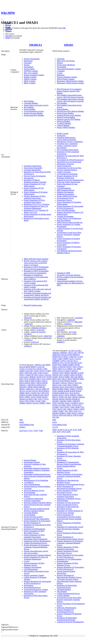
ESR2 (40, 373)
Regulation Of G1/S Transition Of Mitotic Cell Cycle (36, 211)
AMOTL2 (38, 365)
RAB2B (60, 391)
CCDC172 (23, 369)
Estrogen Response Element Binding (37, 486)
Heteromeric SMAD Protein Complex (70, 83)
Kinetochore (28, 61)
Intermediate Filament (32, 462)
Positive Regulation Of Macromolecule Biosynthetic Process (70, 538)
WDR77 (61, 411)
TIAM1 (38, 401)
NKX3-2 (71, 383)
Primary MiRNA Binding (66, 127)
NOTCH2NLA (44, 391)
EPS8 (27, 373)
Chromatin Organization (33, 166)
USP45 (82, 409)
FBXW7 (69, 367)
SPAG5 (31, 399)
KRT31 (45, 381)
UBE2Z (70, 409)
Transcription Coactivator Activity (36, 105)
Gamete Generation (64, 172)
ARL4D (64, 355)
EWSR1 (77, 365)
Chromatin (28, 63)
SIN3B (39, 397)
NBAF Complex (30, 81)
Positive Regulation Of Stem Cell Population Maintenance (36, 207)
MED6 (80, 377)
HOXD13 (56, 373)
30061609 (78, 322)
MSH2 (82, 379)
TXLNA (35, 403)
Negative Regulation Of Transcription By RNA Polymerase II (37, 582)
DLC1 (76, 361)
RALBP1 (29, 395)
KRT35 (28, 383)
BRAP (28, 367)
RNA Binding (29, 107)
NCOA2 (29, 391)
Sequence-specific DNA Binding (69, 119)
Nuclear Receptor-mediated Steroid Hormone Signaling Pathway (37, 510)
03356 (55, 422)
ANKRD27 (64, 353)
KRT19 (33, 381)
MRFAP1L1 (31, 389)
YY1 (80, 411)
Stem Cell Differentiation (66, 210)
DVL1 (62, 363)
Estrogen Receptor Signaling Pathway (37, 555)
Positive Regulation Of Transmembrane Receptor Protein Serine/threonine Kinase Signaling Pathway (69, 518)
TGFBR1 (56, 407)
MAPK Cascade (63, 134)
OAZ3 (65, 385)
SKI (66, 397)
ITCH (26, 379)
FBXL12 (55, 367)
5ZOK (68, 432)
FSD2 (36, 375)
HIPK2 (55, 371)
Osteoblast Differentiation (66, 138)
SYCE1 (46, 399)
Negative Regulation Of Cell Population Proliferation (67, 177)
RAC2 (67, 393)
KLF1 (44, 379)
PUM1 (55, 391)
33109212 (27, 346)
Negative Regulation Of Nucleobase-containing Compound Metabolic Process (70, 543)
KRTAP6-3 (23, 387)
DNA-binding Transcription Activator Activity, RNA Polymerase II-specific (70, 100)
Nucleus (27, 65)
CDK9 (60, 359)
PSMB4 (60, 389)
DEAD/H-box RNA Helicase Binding (70, 111)
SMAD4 (55, 399)
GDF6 (59, 369)
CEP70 (42, 371)
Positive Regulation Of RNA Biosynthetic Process (34, 532)
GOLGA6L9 (24, 377)
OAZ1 (60, 385)
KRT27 (39, 381)
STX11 (40, 399)
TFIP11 (32, 401)
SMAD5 (62, 399)
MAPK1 (55, 377)
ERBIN (71, 365)
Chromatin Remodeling (32, 170)
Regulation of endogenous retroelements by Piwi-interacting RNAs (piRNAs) (36, 277)
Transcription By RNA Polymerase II (70, 160)
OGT (39, 393)
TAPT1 (69, 405)
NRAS (55, 385)
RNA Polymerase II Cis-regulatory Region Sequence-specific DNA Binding (69, 91)
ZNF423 (81, 413)
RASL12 (62, 395)
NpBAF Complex (30, 79)
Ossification (61, 136)
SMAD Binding (62, 501)
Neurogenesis (29, 178)
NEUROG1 (56, 383)
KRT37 (33, 383)
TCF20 (74, 405)
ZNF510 (55, 415)
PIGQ (72, 387)
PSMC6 (22, 395)
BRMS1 (33, 367)
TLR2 (62, 407)
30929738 (34, 332)
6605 (21, 420)
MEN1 (55, 379)
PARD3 (75, 385)
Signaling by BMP (63, 273)
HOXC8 (75, 371)
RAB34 (72, 391)
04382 (22, 422)
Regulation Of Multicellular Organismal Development (67, 619)
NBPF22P (45, 389)
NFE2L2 (64, 383)
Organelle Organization (32, 501)
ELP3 (80, 363)
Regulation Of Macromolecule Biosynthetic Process (68, 508)
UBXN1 (76, 409)
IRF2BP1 (74, 373)
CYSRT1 (48, 371)
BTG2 (61, 357)
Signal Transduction (64, 166)
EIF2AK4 (74, 363)
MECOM (74, 377)
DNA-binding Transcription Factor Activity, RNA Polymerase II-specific (70, 96)
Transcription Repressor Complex (36, 590)
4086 (54, 420)
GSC (75, 369)
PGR (47, 393)
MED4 (36, 387)
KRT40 (45, 383)
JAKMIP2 (32, 379)
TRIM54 (23, 403)
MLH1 (65, 379)
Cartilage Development (65, 216)
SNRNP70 (76, 401)
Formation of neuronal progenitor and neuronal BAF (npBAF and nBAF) (37, 294)
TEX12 (22, 401)
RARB (35, 395)
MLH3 (70, 379)
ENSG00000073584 (27, 425)
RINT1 (22, 397)
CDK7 (55, 359)
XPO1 (71, 411)
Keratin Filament (30, 460)
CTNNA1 (63, 361)
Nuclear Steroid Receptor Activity (36, 551)
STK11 (81, 403)
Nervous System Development (35, 176)
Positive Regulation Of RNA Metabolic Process (34, 564)
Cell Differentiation (64, 188)
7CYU (30, 431)
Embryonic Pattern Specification (68, 182)
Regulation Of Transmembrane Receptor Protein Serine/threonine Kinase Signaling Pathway (69, 464)
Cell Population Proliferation (67, 174)
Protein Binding (30, 109)
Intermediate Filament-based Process (37, 474)
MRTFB (76, 379)
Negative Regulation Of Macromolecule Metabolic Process (69, 576)
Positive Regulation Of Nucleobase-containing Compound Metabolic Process (37, 547)
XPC (66, 411)
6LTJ (26, 431)
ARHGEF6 (56, 355)
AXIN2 (70, 355)
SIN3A (33, 397)
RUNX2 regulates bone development (70, 277)
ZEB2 (69, 413)
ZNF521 (70, 415)
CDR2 (45, 369)
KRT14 (49, 379)
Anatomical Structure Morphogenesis (70, 180)
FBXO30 (62, 367)
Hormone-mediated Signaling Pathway (38, 503)
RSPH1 (28, 397)
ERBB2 (65, 365)
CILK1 (71, 359)
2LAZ (75, 430)
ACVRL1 (78, 351)
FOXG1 (80, 367)
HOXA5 (68, 371)
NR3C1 (28, 393)
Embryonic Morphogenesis (67, 608)
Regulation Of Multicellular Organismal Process (67, 586)
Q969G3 (22, 427)
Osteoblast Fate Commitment (67, 144)
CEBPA (22, 371)
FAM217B (29, 375)
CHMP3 (66, 359)
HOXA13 (61, 371)
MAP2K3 (79, 375)
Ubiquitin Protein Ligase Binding (69, 115)
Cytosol (60, 73)
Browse (8, 25)
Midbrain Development (65, 192)
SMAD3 (82, 397)
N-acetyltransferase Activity (34, 111)
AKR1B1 (56, 353)
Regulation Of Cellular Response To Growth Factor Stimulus (70, 512)
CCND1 (80, 357)
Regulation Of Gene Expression (68, 503)
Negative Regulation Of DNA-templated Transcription (35, 197)
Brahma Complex (30, 77)
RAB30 (67, 391)
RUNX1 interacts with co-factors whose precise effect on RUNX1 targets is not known (36, 263)
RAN (72, 393)
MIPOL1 (23, 389)
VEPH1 (55, 411)
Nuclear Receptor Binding (33, 113)
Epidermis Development (33, 567)
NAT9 (62, 381)
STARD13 (75, 403)
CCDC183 (31, 369)
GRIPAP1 (33, 377)
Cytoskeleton (29, 482)
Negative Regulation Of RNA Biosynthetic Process (67, 552)
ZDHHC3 (63, 413)
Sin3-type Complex (31, 553)
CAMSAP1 (73, 357)
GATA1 (41, 375)
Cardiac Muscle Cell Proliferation (69, 218)
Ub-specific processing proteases (69, 275)
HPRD (8, 38)
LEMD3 (66, 375)
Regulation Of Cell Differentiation (69, 559)
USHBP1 (42, 403)
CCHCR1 (39, 369)
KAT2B (81, 373)
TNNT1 (67, 407)
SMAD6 (68, 399)
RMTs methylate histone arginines (36, 259)
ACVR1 (71, 351)
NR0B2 (22, 393)
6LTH (21, 431)
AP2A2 (71, 353)
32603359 (27, 318)
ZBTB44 (55, 413)
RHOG (80, 395)
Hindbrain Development (65, 194)
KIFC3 (39, 379)
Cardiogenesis (62, 279)
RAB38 (78, 391)
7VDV (36, 431)
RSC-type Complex (31, 73)
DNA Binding (29, 101)
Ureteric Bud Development (66, 140)
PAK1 (70, 385)
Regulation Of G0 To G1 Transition (37, 204)
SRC (36, 399)
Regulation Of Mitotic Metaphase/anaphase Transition (35, 181)
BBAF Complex (30, 83)
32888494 (71, 320)
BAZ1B (22, 367)
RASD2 (55, 395)
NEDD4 (67, 381)
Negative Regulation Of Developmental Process (65, 611)
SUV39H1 (62, 405)
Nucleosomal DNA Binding (34, 115)
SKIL (70, 397)
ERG (31, 373)
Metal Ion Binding (63, 121)
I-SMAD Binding (63, 125)
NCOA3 (35, 391)
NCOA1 (22, 391)
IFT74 (44, 377)
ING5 (21, 379)
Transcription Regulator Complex (69, 69)
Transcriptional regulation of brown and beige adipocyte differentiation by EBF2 (70, 283)
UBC (65, 409)
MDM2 (30, 387)
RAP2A (77, 393)
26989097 (60, 342)
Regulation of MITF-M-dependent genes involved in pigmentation (36, 268)
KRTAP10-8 (32, 385)
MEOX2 (42, 387)
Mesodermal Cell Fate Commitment (70, 142)
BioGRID (9, 36)
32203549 (78, 318)
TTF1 (82, 407)
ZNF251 (74, 413)
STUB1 (55, 405)
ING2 (62, 373)
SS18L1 (68, 403)
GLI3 (64, 369)
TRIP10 (29, 403)
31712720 (72, 332)
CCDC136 (41, 367)
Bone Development (64, 220)
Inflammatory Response (65, 164)
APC (75, 353)
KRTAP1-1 (23, 385)
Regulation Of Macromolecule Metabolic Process (68, 481)
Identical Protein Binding (66, 117)
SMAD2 (75, 397)
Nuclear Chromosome (32, 59)
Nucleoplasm (29, 67)
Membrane (61, 75)
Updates (9, 31)
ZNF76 (76, 415)
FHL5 (75, 367)
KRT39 (39, 383)
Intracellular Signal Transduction (36, 539)
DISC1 (22, 373)
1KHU (55, 430)
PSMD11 (73, 389)
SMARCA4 (24, 399)
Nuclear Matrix (29, 69)
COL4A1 (78, 359)
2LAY (70, 430)
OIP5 (43, 393)
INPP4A (67, 373)
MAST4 (62, 377)
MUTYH (56, 381)
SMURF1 (56, 401)
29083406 (35, 328)
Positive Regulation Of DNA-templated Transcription (35, 201)
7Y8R (41, 431)
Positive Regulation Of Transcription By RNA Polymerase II (70, 207)
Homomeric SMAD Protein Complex (70, 81)
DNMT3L (56, 363)
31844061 (67, 324)
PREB (55, 389)
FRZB (55, 369)
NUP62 (34, 393)
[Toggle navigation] (2, 20)
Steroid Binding (30, 515)
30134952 (60, 330)
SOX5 (55, 403)
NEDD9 (73, 381)
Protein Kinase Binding (65, 113)
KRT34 (22, 383)
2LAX (65, 430)
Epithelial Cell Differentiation (35, 529)
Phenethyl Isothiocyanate (33, 305)
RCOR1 (41, 395)
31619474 (42, 332)
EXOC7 (22, 375)
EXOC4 (45, 373)
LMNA (72, 375)
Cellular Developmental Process (35, 543)
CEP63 (36, 371)
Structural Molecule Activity (34, 490)
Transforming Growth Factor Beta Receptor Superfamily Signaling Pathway (69, 235)
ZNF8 (81, 415)
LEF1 (61, 375)
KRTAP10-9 (42, 385)
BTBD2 (55, 357)
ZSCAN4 (56, 417)
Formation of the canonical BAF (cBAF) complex (35, 282)
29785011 (42, 328)
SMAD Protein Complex (66, 79)
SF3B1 (61, 397)
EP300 (55, 365)
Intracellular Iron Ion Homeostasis (69, 162)
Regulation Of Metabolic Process (69, 499)
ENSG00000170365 (60, 425)
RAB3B (55, 393)
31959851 (27, 334)
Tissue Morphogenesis (32, 484)
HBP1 (79, 369)
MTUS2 (39, 389)
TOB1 (72, 407)
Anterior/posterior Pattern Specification (66, 572)
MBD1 (68, 377)
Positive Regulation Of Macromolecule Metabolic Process (69, 487)
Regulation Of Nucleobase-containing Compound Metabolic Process (70, 445)
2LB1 (54, 432)
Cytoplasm (61, 71)
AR (43, 365)
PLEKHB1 (79, 387)
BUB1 (66, 357)
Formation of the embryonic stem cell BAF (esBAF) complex (37, 290)
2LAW (60, 430)
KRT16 (28, 381)
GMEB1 (70, 369)
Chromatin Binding (31, 103)
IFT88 (49, 377)
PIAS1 (62, 387)
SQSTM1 (61, 403)
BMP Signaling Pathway (66, 190)
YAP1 (76, 411)
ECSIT (67, 363)
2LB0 (80, 430)
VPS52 (48, 403)
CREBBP (56, 361)
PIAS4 (67, 387)
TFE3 (27, 401)
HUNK (39, 377)
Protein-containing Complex (34, 75)
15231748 (61, 28)
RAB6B (61, 393)
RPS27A (55, 397)
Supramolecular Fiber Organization (37, 519)
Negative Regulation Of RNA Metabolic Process (67, 564)
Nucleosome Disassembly (33, 168)
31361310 (40, 330)
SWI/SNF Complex (31, 71)
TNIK (43, 401)
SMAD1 (69, 45)
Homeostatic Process (64, 200)
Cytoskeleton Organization (33, 499)
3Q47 (59, 432)
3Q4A (63, 432)
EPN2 (60, 365)
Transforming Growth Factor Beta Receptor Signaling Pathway (69, 169)
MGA (60, 379)
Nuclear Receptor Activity (33, 517)
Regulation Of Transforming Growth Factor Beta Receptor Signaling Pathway (70, 529)
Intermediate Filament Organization (37, 468)
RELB (46, 395)
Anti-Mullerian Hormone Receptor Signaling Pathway (69, 252)
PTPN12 (80, 389)
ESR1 (35, 373)
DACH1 (70, 361)
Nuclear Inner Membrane (66, 65)
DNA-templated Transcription (68, 150)
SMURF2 (63, 401)
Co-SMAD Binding (64, 123)
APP (79, 353)
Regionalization (62, 561)
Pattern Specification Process (67, 505)
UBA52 (60, 409)
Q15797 (55, 427)
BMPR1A (76, 355)
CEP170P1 (29, 371)
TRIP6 (77, 407)
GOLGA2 (48, 375)
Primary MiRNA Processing (67, 196)
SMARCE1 (36, 45)
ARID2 (48, 365)
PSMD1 (66, 389)
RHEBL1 (73, 395)
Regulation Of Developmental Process (71, 484)
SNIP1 (70, 401)
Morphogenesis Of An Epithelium (36, 480)
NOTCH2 (78, 383)
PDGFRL (56, 387)
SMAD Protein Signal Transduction (70, 222)
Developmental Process (65, 198)
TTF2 (54, 409)
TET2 (79, 405)
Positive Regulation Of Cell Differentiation (34, 189)
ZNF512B (63, 415)
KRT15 (22, 381)
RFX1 (67, 395)
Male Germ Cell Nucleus (66, 61)
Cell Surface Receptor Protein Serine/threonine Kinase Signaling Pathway (69, 581)
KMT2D (55, 375)
